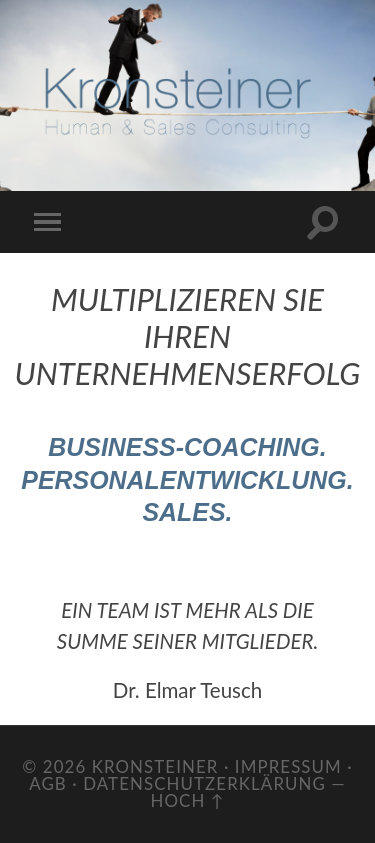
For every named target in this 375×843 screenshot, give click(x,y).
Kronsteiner (155, 766)
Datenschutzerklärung (204, 783)
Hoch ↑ (187, 800)
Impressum (288, 766)
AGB (48, 783)
